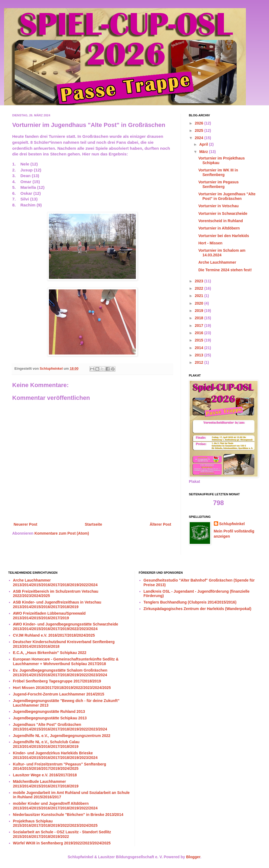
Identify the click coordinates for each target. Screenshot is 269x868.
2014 (200, 348)
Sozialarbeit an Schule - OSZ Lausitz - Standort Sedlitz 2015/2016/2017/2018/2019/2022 (62, 834)
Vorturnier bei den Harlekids (224, 236)
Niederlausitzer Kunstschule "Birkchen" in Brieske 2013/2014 (68, 815)
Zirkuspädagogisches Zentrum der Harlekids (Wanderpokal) (197, 609)
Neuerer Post (25, 524)
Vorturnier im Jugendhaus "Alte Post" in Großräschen (227, 196)
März (204, 152)
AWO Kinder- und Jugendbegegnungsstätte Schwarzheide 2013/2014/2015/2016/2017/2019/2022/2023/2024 (66, 626)
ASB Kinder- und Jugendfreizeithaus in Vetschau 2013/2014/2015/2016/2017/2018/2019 (57, 604)
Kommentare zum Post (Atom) (62, 533)
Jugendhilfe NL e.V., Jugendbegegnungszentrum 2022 (62, 736)
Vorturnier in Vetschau (218, 206)
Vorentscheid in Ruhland (221, 221)
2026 (200, 123)
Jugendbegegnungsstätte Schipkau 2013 (50, 718)
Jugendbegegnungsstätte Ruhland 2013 (49, 711)
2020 (200, 303)
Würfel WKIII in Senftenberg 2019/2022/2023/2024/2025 (62, 843)
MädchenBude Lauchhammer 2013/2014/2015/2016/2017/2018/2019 (46, 784)
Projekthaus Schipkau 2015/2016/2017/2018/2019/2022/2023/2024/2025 (55, 823)
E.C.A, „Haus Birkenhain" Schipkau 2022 (50, 653)
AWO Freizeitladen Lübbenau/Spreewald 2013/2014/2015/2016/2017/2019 (49, 616)
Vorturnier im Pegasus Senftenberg (218, 184)
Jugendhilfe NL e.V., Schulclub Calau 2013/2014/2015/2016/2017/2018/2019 (46, 744)
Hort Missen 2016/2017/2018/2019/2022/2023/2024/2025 (62, 688)
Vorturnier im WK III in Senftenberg (218, 172)
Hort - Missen (210, 243)
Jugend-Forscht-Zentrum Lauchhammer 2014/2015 (59, 694)
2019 (200, 311)
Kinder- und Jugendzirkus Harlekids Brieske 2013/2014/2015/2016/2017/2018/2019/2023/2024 (55, 755)
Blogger (193, 857)
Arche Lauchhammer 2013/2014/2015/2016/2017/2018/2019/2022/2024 (55, 583)
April (204, 144)
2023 (200, 281)
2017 (200, 325)
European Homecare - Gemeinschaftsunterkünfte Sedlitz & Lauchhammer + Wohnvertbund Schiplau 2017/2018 (66, 661)
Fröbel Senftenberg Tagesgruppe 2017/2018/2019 (57, 681)
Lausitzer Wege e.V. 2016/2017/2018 (45, 775)
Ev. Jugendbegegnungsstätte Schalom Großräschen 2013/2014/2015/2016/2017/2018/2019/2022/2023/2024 (60, 673)
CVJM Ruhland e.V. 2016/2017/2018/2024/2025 (54, 635)
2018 (200, 318)
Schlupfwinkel (232, 524)
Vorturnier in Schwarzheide (223, 213)
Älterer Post (160, 524)
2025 (200, 130)
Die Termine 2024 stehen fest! (225, 270)
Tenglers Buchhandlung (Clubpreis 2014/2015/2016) (190, 602)
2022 (200, 288)
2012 (200, 362)
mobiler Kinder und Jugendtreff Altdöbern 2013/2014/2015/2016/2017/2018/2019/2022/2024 (55, 806)
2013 (200, 355)
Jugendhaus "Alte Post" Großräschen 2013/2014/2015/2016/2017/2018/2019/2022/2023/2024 (60, 727)
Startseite (93, 524)
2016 (200, 333)
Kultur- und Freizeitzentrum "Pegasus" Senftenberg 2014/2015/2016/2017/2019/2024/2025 (60, 766)
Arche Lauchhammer (217, 262)
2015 (200, 340)
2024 (200, 138)
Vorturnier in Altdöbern (219, 228)
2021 (200, 296)
